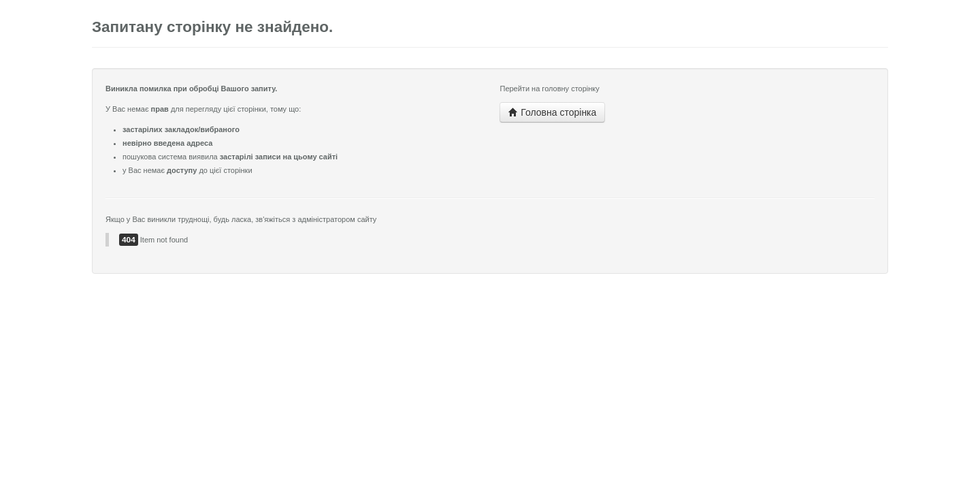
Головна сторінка (552, 112)
